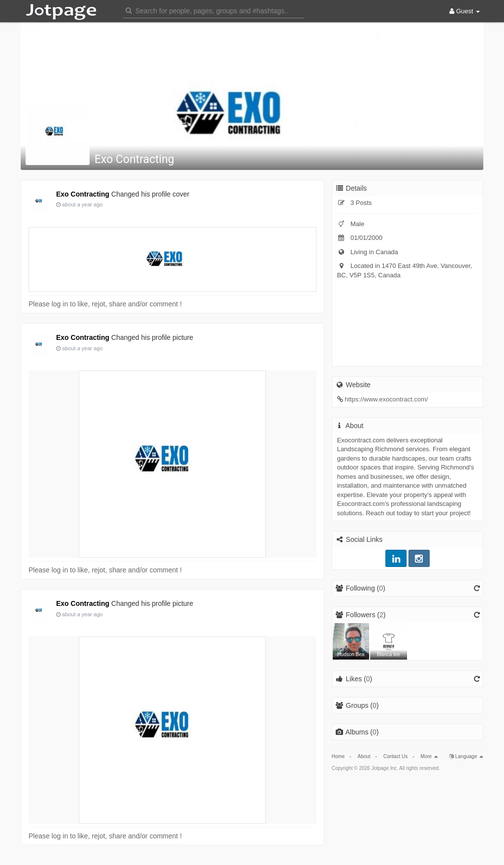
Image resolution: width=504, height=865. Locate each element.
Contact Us (395, 756)
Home (338, 756)
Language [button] (466, 756)
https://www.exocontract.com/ (386, 399)
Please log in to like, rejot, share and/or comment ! (105, 304)
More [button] (429, 756)
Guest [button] (465, 11)
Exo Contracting (134, 159)
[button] (214, 10)
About (364, 756)
